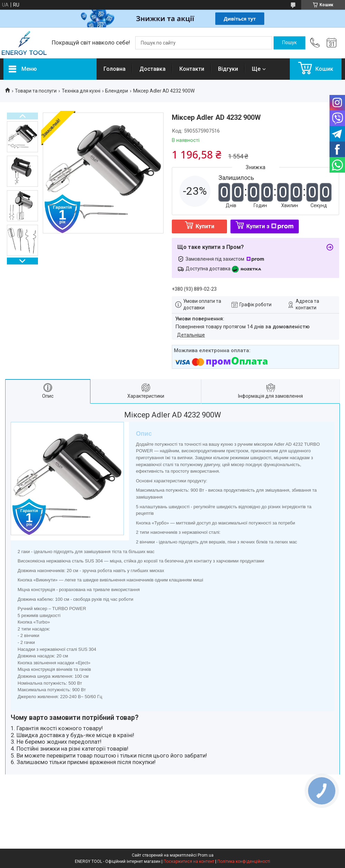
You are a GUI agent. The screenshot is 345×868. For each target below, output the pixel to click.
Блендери (117, 91)
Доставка (152, 69)
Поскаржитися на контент (189, 861)
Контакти (192, 69)
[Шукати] (289, 43)
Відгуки (228, 69)
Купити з (270, 226)
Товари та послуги (36, 91)
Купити (205, 226)
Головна (115, 69)
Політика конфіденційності (244, 861)
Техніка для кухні (81, 91)
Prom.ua (206, 855)
